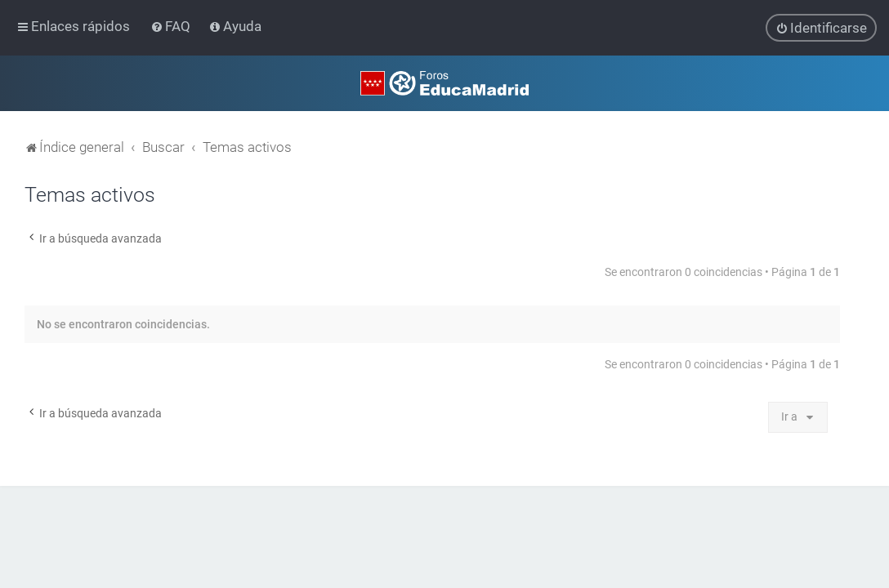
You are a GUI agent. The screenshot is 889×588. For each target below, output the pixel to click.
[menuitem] (172, 26)
